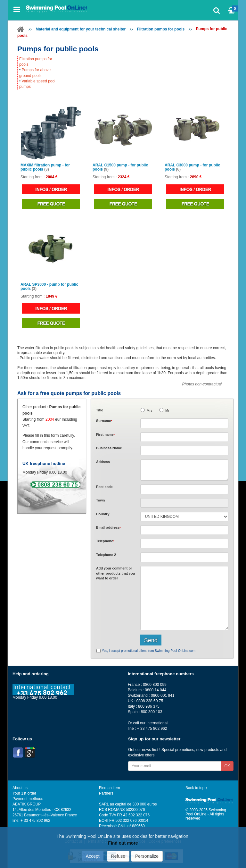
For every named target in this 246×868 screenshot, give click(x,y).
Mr (167, 410)
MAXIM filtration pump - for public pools (45, 167)
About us (20, 788)
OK (227, 766)
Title (100, 410)
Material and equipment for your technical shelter (81, 29)
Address (103, 462)
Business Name (109, 448)
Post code (104, 487)
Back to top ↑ (197, 788)
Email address (108, 527)
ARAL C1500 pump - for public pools (120, 167)
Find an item (109, 788)
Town (100, 500)
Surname (104, 421)
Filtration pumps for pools (161, 29)
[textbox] (184, 489)
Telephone (105, 541)
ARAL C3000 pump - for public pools (192, 167)
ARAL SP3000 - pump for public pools (49, 287)
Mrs (150, 410)
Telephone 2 (106, 555)
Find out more (123, 843)
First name (105, 434)
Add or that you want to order (115, 573)
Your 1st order (24, 793)
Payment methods (28, 799)
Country (103, 514)
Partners (106, 793)
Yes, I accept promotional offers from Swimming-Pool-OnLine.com (149, 651)
